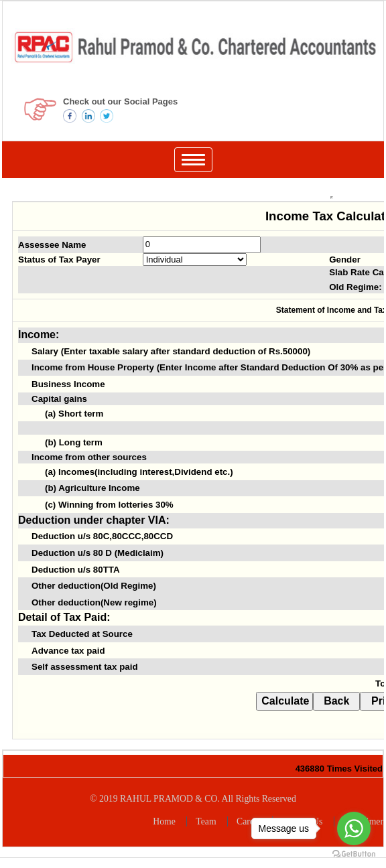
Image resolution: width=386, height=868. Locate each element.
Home (164, 821)
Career (249, 821)
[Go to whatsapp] (354, 828)
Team (206, 821)
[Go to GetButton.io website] (354, 854)
